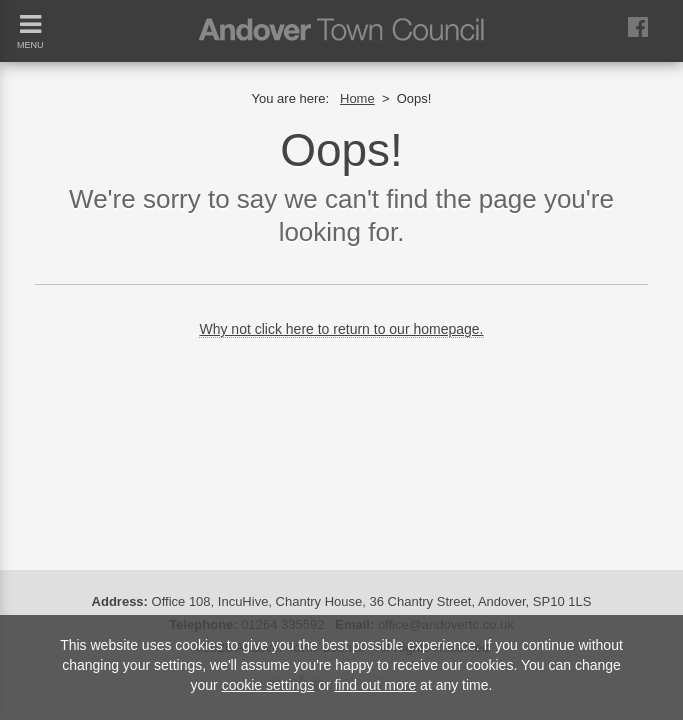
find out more (375, 685)
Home (357, 98)
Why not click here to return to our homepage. (341, 329)
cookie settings (268, 685)
